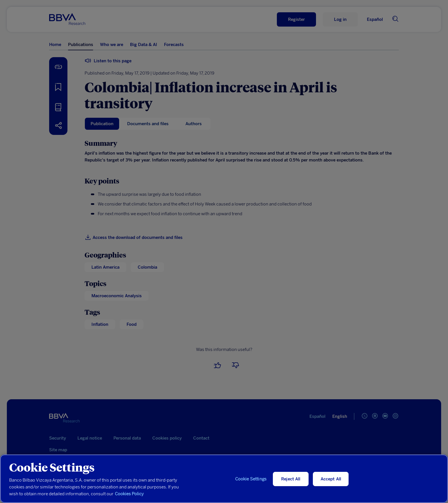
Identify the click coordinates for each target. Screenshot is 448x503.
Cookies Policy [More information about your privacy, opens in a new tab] (129, 494)
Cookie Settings (251, 479)
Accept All (331, 479)
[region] (224, 479)
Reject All (291, 479)
